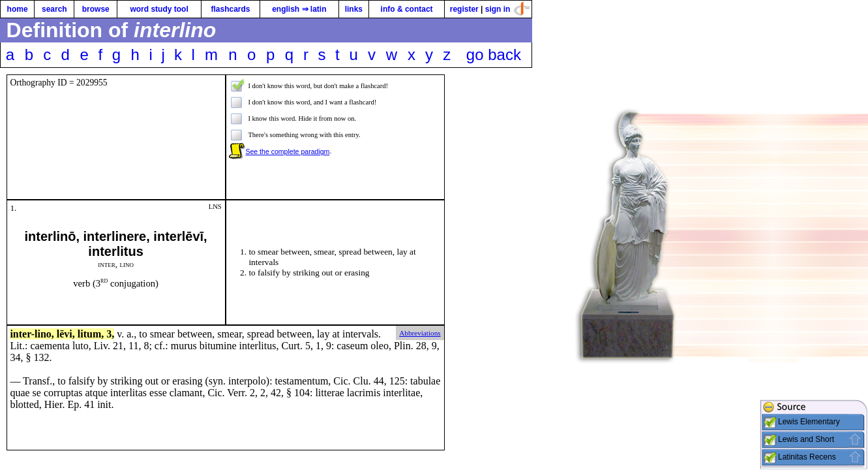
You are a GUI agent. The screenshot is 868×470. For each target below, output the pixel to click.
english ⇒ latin (299, 9)
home (18, 9)
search (54, 9)
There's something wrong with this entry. (304, 135)
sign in (498, 9)
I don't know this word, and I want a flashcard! (312, 102)
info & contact (407, 9)
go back (494, 55)
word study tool (159, 9)
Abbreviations (420, 333)
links (354, 9)
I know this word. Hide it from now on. (302, 118)
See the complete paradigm (287, 151)
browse (96, 9)
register (464, 9)
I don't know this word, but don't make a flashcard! (318, 86)
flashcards (230, 9)
